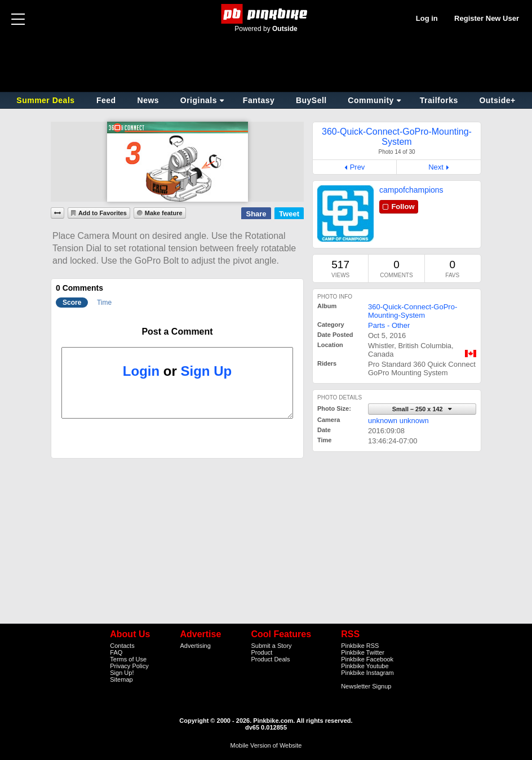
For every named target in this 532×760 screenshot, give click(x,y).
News (148, 100)
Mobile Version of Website (266, 745)
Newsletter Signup (366, 686)
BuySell (311, 100)
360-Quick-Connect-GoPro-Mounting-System (413, 311)
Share (256, 214)
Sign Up (207, 371)
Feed (106, 100)
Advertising (195, 646)
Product (261, 652)
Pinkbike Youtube (365, 666)
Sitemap (121, 679)
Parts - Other (389, 325)
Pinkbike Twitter (363, 652)
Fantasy (259, 100)
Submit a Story (271, 646)
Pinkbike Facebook (367, 659)
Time (104, 303)
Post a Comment (177, 332)
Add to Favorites (103, 213)
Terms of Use (128, 659)
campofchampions (411, 190)
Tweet (289, 214)
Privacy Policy (129, 666)
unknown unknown (398, 421)
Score (72, 303)
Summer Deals (47, 100)
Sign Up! (122, 673)
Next (436, 167)
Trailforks (439, 100)
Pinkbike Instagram (367, 673)
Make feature (164, 213)
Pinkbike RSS (360, 646)
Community (371, 100)
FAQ (116, 652)
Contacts (122, 646)
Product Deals (270, 659)
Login (141, 371)
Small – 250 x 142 (418, 409)
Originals (199, 100)
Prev (358, 167)
